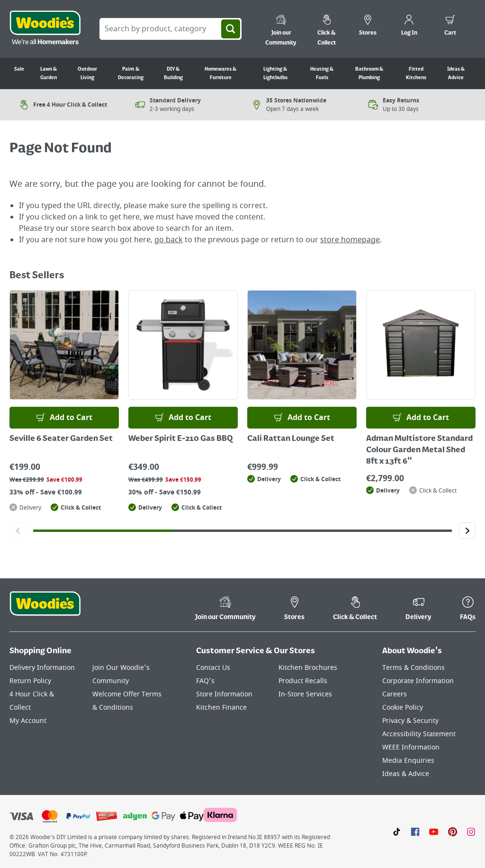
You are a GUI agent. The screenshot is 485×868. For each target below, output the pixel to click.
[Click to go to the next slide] (467, 531)
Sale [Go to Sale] (19, 69)
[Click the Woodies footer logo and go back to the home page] (45, 610)
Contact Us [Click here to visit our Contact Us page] (213, 668)
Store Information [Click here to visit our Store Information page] (224, 694)
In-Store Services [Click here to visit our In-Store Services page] (305, 694)
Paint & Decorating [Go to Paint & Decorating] (131, 73)
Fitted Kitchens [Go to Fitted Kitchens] (416, 73)
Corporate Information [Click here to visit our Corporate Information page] (418, 681)
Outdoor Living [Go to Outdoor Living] (87, 73)
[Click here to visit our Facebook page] (415, 831)
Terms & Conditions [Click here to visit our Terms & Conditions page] (413, 668)
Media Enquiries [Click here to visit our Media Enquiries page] (408, 761)
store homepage (350, 240)
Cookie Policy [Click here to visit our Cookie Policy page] (403, 708)
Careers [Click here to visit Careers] (395, 694)
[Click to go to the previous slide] (18, 531)
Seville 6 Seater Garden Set (61, 439)
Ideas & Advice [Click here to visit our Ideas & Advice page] (406, 774)
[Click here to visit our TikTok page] (397, 831)
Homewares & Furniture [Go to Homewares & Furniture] (220, 73)
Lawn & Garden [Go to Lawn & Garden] (49, 73)
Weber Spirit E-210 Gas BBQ (181, 439)
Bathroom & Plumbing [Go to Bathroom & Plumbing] (369, 73)
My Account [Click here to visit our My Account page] (28, 721)
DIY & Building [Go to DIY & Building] (173, 73)
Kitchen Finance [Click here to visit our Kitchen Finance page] (221, 708)
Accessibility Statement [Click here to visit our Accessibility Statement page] (419, 734)
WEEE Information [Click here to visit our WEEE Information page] (411, 747)
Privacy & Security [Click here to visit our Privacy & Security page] (410, 721)
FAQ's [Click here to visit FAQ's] (205, 681)
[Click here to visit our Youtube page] (434, 831)
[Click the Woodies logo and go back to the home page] (45, 29)
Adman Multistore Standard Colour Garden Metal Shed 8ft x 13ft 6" (419, 450)
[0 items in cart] (450, 27)
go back (169, 240)
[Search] (231, 29)
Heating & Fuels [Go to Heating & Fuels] (322, 73)
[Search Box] (171, 29)
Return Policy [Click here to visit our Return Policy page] (30, 681)
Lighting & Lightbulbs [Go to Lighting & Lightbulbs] (275, 73)
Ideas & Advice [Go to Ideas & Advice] (456, 73)
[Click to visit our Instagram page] (471, 831)
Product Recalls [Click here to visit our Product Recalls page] (303, 681)
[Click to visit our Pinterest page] (453, 831)
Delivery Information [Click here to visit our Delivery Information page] (42, 668)
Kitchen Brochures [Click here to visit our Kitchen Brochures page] (308, 668)
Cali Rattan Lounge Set (291, 439)
